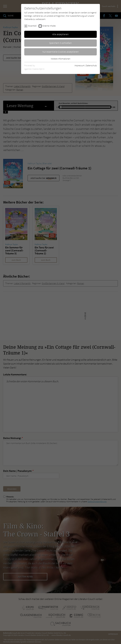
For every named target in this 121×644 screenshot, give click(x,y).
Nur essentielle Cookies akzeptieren (61, 52)
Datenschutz (91, 65)
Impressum (79, 65)
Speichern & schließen (60, 43)
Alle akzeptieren (60, 34)
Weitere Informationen (60, 59)
